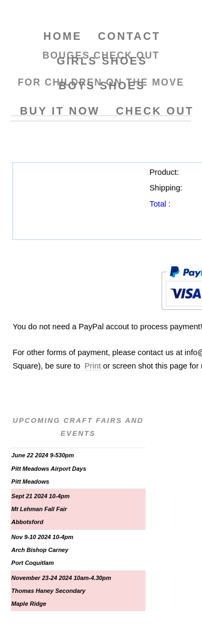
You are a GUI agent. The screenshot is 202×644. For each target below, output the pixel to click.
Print (93, 366)
